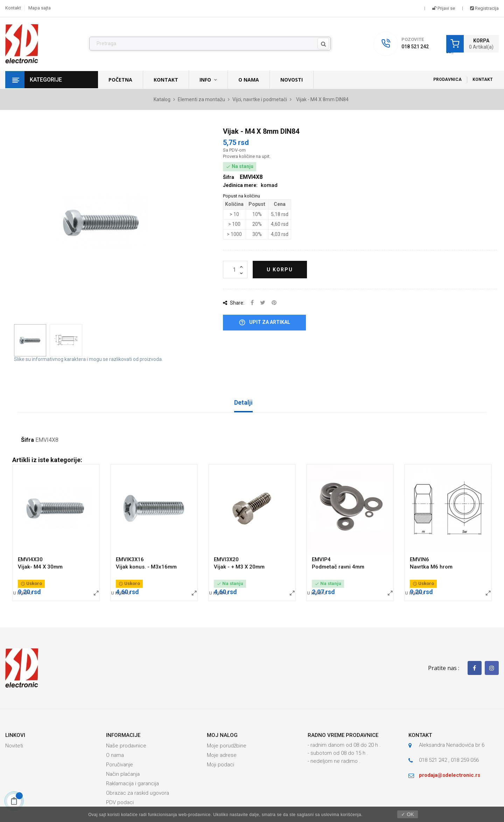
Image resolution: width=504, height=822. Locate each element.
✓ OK (407, 814)
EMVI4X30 (30, 559)
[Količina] (235, 270)
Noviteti (14, 746)
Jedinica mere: (240, 185)
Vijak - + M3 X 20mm (239, 567)
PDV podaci (120, 802)
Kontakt (13, 8)
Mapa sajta (40, 8)
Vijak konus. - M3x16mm (146, 567)
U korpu (280, 270)
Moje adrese (222, 755)
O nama (115, 755)
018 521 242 (415, 47)
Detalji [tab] (243, 402)
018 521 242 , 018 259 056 (449, 760)
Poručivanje (120, 765)
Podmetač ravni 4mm (338, 567)
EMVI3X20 (226, 559)
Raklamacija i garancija (132, 783)
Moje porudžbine (227, 746)
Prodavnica (447, 79)
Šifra (27, 440)
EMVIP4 (321, 559)
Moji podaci (220, 765)
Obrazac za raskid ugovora (138, 793)
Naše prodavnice (126, 746)
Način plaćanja (123, 774)
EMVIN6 (419, 559)
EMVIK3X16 (130, 559)
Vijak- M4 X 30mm (40, 567)
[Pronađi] (210, 44)
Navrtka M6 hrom (431, 567)
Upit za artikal (264, 323)
